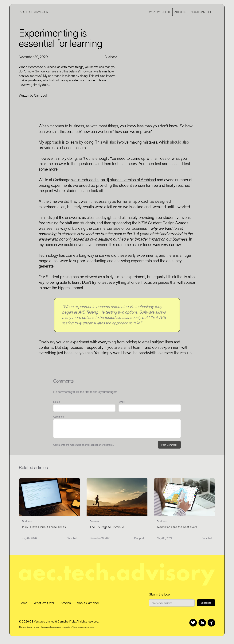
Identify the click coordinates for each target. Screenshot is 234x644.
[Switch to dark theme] (211, 623)
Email (122, 402)
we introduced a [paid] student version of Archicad (114, 180)
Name (57, 402)
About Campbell (202, 12)
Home (23, 603)
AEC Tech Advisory (34, 12)
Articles (180, 12)
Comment (59, 417)
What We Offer (160, 12)
